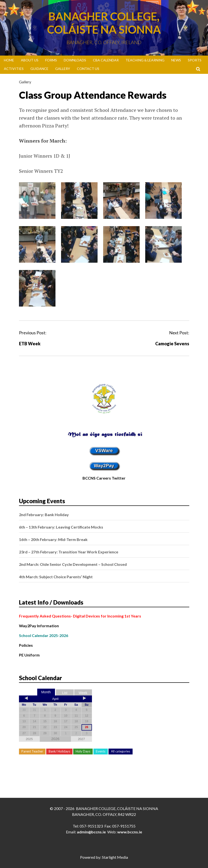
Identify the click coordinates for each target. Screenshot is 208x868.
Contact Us (88, 69)
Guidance (39, 69)
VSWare (104, 450)
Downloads (75, 60)
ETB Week (30, 344)
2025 (29, 739)
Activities (14, 69)
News (176, 60)
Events (101, 751)
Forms (51, 60)
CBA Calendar (106, 60)
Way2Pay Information (39, 626)
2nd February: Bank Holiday (44, 515)
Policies (26, 645)
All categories (121, 751)
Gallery (63, 69)
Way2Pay (104, 466)
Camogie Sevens (172, 344)
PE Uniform (29, 655)
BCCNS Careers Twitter (104, 478)
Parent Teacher (32, 751)
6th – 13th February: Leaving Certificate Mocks (61, 527)
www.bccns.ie (130, 832)
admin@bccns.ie (91, 832)
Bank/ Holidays (59, 751)
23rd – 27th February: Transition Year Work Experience (69, 552)
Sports (195, 60)
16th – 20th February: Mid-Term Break (53, 539)
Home (9, 60)
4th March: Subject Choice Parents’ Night (56, 577)
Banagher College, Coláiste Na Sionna (104, 23)
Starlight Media (115, 857)
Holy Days (83, 751)
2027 (81, 739)
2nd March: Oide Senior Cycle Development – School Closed (73, 564)
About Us (30, 60)
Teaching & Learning (145, 60)
